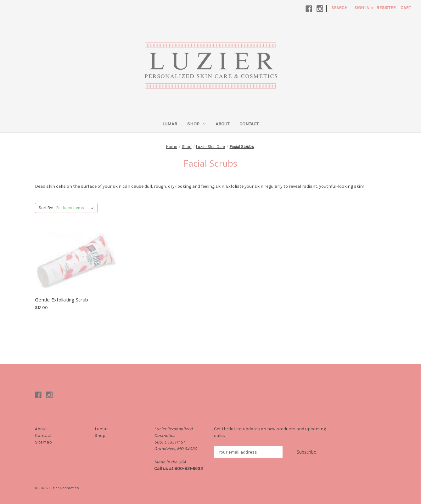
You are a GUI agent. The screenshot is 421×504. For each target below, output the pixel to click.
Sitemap (43, 442)
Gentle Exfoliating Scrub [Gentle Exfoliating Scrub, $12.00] (62, 300)
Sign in (362, 8)
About (222, 124)
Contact (249, 124)
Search (339, 8)
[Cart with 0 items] (406, 8)
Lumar (170, 124)
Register (386, 8)
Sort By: (46, 208)
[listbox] (76, 208)
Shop (196, 124)
